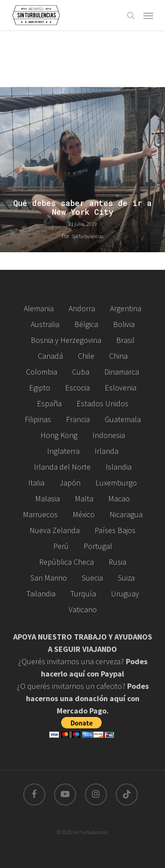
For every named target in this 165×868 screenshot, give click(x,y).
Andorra (82, 308)
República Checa (66, 562)
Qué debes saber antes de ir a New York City (82, 208)
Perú (61, 546)
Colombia (42, 372)
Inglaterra (63, 451)
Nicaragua (126, 514)
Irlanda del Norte (62, 467)
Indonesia (109, 435)
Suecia (92, 578)
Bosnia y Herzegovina (66, 340)
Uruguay (125, 594)
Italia (36, 483)
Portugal (98, 546)
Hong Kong (59, 435)
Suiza (126, 578)
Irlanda (106, 451)
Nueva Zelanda (55, 530)
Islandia (119, 467)
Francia (78, 419)
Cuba (81, 372)
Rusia (117, 562)
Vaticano (83, 609)
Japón (70, 483)
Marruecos (40, 514)
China (118, 356)
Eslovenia (121, 388)
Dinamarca (122, 372)
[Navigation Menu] (148, 15)
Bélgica (86, 324)
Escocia (77, 388)
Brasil (125, 340)
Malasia (48, 498)
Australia (45, 324)
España (49, 403)
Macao (119, 498)
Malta (84, 498)
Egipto (40, 388)
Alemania (39, 308)
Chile (86, 356)
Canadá (50, 356)
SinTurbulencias (88, 236)
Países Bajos (115, 530)
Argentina (126, 308)
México (84, 514)
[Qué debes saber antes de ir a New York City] (82, 170)
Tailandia (41, 594)
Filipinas (38, 419)
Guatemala (123, 419)
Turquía (83, 594)
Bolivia (124, 324)
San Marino (49, 578)
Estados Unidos (103, 403)
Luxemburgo (116, 483)
